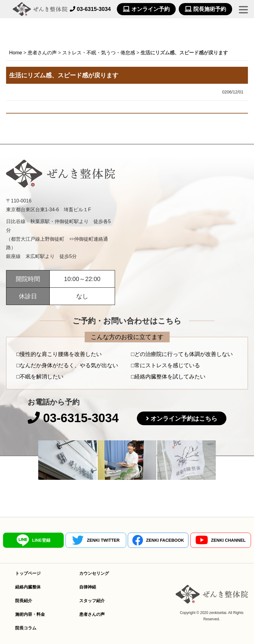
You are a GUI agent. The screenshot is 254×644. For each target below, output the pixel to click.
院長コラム (26, 628)
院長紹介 (24, 601)
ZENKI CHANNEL (220, 540)
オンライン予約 (146, 9)
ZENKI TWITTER (96, 540)
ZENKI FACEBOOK (158, 540)
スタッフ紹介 (92, 601)
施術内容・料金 (30, 614)
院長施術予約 (205, 9)
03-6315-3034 (90, 9)
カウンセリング (94, 573)
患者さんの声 (92, 614)
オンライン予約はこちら (184, 419)
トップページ (28, 573)
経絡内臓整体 (28, 587)
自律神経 (88, 587)
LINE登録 (34, 540)
